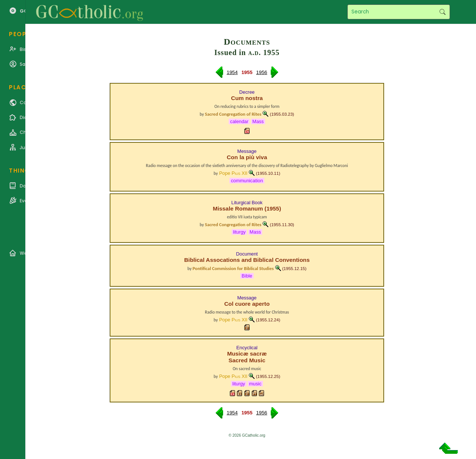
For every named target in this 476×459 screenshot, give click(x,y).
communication (247, 181)
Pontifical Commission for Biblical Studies (233, 268)
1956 (262, 72)
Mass (258, 121)
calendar (239, 121)
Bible (247, 276)
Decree (247, 92)
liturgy (239, 232)
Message (247, 151)
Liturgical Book (247, 203)
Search (442, 12)
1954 (232, 72)
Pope (233, 173)
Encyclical (247, 348)
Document (247, 254)
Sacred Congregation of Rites (233, 114)
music (255, 384)
